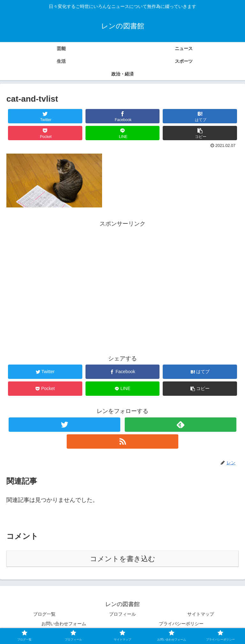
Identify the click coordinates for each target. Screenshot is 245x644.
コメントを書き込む (123, 559)
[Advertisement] (122, 274)
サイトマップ (201, 614)
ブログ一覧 (44, 614)
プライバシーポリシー (181, 624)
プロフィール (122, 614)
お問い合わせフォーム (64, 624)
